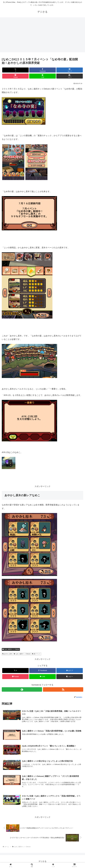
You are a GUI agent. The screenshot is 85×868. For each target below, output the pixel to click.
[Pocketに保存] (15, 76)
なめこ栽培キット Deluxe (11, 649)
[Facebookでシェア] (42, 70)
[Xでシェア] (15, 70)
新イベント (36, 654)
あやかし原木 (7, 654)
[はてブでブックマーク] (70, 70)
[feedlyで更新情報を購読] (22, 689)
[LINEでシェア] (42, 76)
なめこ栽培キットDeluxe (22, 654)
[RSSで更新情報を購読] (63, 689)
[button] (70, 76)
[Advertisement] (42, 35)
